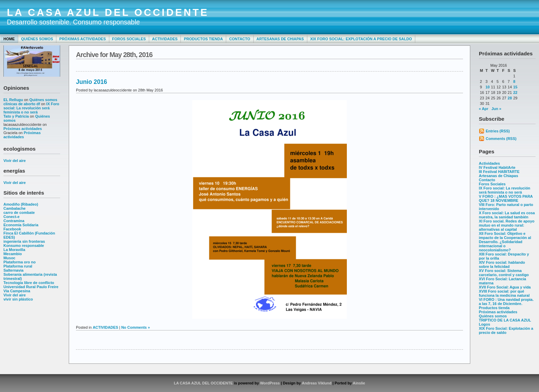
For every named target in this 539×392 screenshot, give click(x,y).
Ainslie (359, 383)
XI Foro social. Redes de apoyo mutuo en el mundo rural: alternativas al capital (507, 225)
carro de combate (19, 213)
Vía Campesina (17, 291)
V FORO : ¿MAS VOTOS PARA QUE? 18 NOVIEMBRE (506, 198)
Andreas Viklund (317, 383)
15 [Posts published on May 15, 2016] (515, 87)
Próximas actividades (83, 39)
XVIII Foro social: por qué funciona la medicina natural (504, 293)
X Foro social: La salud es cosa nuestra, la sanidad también (507, 215)
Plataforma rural (18, 266)
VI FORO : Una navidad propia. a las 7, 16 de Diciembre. (506, 302)
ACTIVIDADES (106, 327)
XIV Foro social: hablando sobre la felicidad (502, 264)
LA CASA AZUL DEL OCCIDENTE (108, 12)
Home (9, 39)
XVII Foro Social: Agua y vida (505, 287)
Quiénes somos (37, 39)
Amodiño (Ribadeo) (21, 204)
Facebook (12, 229)
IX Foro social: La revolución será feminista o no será (31, 108)
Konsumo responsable (24, 246)
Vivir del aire (15, 161)
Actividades (165, 39)
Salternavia (13, 270)
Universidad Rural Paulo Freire (31, 287)
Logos (485, 324)
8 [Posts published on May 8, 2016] (514, 81)
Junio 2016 (91, 82)
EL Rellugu (13, 100)
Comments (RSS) (501, 139)
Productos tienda (203, 39)
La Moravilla (14, 250)
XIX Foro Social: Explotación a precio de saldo (361, 39)
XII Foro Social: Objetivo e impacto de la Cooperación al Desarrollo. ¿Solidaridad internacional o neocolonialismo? (505, 242)
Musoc (9, 258)
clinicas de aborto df (22, 104)
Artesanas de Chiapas (280, 39)
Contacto (240, 39)
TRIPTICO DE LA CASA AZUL (505, 320)
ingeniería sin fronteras (24, 241)
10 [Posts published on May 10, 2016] (487, 87)
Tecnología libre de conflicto (29, 283)
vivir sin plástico (18, 299)
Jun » (497, 109)
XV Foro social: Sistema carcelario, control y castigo (504, 273)
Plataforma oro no (20, 262)
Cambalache (14, 208)
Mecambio (13, 254)
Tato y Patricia (16, 116)
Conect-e (12, 217)
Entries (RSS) (498, 131)
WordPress (270, 383)
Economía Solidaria (21, 225)
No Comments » (136, 327)
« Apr (484, 109)
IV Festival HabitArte (497, 167)
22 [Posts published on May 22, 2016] (515, 92)
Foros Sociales (129, 39)
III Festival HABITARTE (499, 172)
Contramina (14, 221)
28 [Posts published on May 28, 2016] (510, 98)
